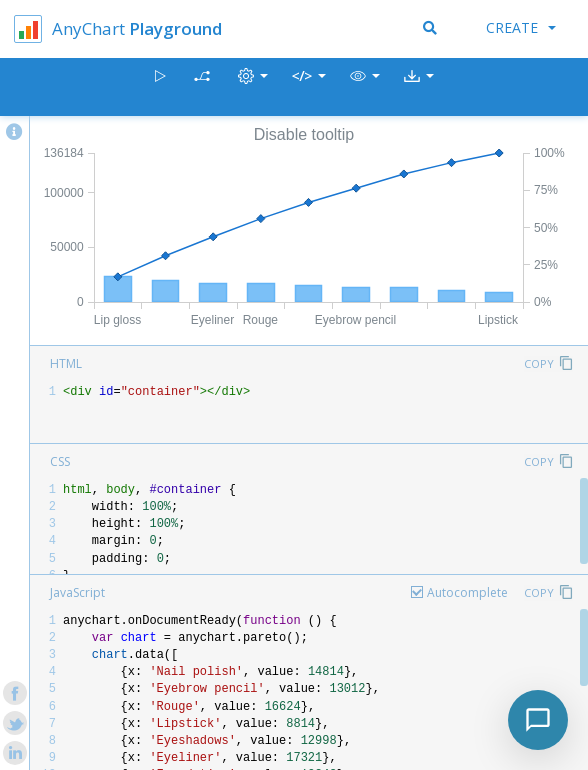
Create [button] (521, 27)
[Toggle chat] (538, 720)
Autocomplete (467, 592)
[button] (365, 87)
